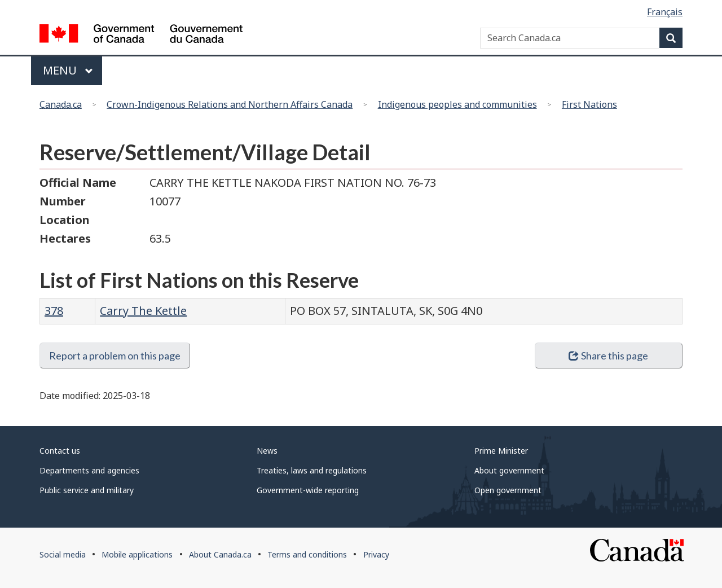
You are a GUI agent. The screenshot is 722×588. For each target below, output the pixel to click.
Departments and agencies (89, 470)
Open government (508, 490)
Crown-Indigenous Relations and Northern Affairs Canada (230, 104)
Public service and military (87, 490)
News (267, 451)
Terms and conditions (307, 554)
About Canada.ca (220, 554)
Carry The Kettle (143, 311)
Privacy (376, 554)
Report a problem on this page (115, 356)
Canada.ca (61, 104)
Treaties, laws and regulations (312, 470)
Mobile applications (137, 554)
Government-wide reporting (308, 490)
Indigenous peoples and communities (457, 104)
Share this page (608, 356)
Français (665, 12)
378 (54, 311)
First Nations (589, 104)
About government (509, 470)
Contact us (60, 451)
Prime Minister (501, 451)
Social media (63, 554)
